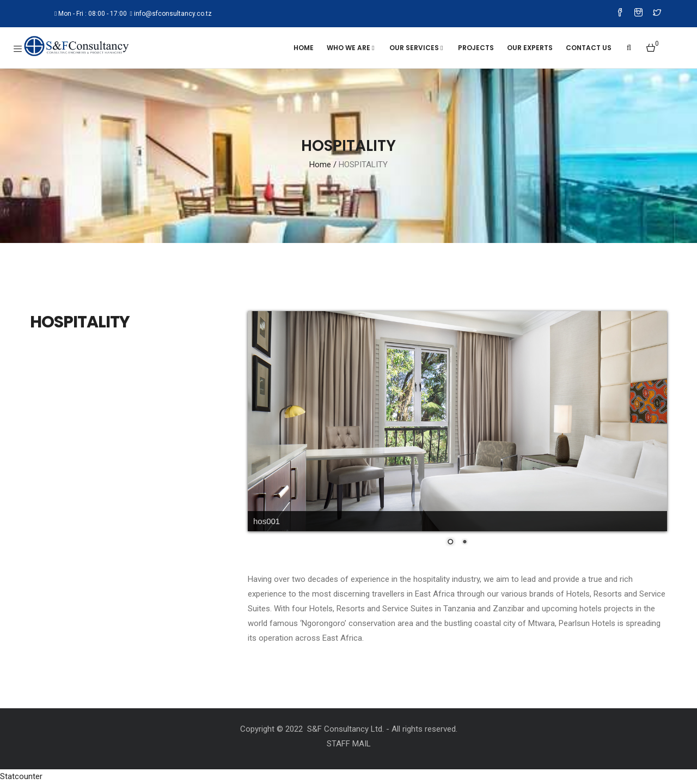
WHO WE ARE (351, 48)
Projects (476, 48)
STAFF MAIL (349, 744)
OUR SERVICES (417, 48)
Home (304, 48)
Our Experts (530, 48)
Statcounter (21, 776)
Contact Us (589, 48)
